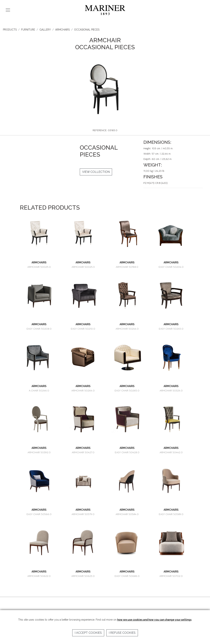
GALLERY (45, 30)
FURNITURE (28, 30)
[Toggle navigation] (8, 10)
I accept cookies (88, 633)
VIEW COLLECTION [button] (96, 172)
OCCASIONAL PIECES (87, 30)
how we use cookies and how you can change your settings (154, 620)
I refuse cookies (122, 633)
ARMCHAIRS (62, 30)
